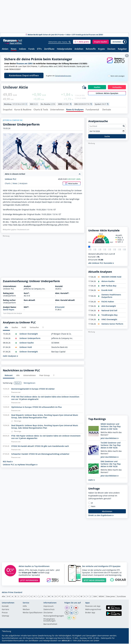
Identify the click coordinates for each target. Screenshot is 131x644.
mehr (92, 480)
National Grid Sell (109, 311)
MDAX (101, 597)
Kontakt (5, 607)
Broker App (90, 613)
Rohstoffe (91, 49)
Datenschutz (49, 610)
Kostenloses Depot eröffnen (24, 75)
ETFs (39, 49)
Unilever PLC (11, 179)
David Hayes (9, 310)
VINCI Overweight (109, 320)
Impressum (48, 607)
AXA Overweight (109, 306)
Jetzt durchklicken (110, 439)
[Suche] (70, 42)
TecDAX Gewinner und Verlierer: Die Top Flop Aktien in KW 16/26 (111, 446)
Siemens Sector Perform (112, 324)
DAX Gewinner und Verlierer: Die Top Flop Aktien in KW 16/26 (111, 464)
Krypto (101, 49)
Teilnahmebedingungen (63, 76)
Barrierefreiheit (50, 624)
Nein (93, 507)
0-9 (8, 597)
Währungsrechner (93, 610)
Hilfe (25, 607)
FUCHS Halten (108, 302)
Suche (107, 137)
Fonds (31, 49)
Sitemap (5, 616)
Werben (26, 610)
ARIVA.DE (66, 641)
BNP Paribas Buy (109, 286)
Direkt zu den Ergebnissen (101, 516)
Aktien (5, 49)
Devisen (111, 49)
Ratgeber (122, 49)
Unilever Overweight (29, 334)
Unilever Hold (26, 348)
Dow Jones (111, 597)
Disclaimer (48, 613)
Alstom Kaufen (108, 282)
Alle (3, 597)
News (14, 49)
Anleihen (79, 49)
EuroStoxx (121, 597)
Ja (92, 503)
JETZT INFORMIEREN (29, 581)
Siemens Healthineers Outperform (111, 296)
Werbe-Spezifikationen (33, 613)
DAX (95, 597)
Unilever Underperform (30, 339)
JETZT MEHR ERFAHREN (94, 581)
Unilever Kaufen (27, 343)
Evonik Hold (107, 291)
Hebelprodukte (64, 49)
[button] (82, 42)
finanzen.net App (93, 607)
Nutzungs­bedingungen (54, 616)
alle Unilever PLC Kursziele (101, 263)
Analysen (23, 184)
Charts (8, 184)
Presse (5, 613)
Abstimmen (107, 512)
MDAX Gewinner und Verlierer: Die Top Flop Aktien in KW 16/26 (111, 427)
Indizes (22, 49)
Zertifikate (49, 49)
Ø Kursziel (60, 307)
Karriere (5, 610)
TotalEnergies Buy (110, 315)
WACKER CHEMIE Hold (111, 277)
